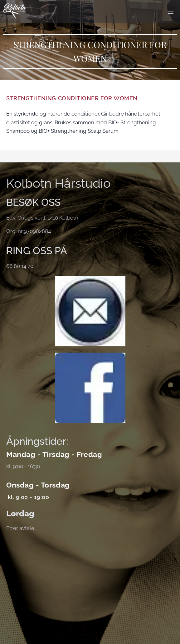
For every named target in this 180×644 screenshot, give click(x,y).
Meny (171, 12)
